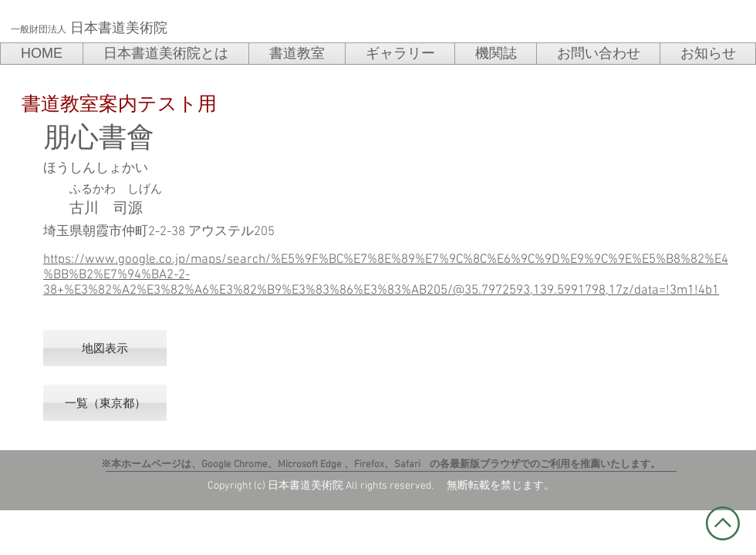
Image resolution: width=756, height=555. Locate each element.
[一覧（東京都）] (105, 403)
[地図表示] (105, 348)
